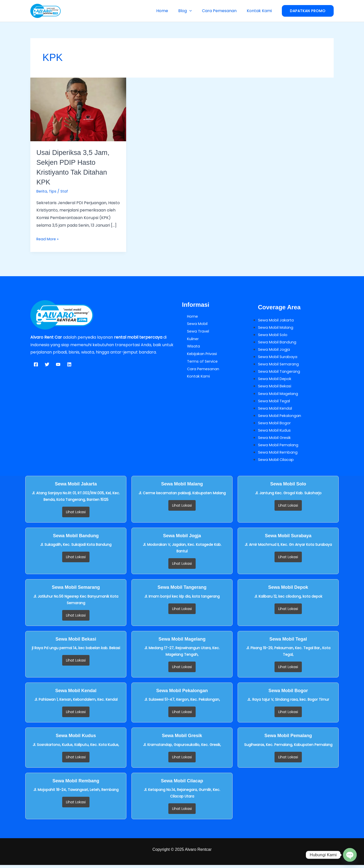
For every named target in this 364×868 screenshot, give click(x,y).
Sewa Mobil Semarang (280, 365)
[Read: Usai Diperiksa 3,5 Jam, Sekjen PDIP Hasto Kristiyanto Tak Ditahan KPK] (78, 109)
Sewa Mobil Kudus (276, 432)
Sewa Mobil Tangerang (281, 373)
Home (169, 11)
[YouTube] (58, 364)
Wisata (189, 346)
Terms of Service (199, 361)
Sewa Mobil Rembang (279, 455)
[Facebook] (36, 364)
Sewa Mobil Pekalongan (281, 418)
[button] (194, 11)
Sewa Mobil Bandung (278, 343)
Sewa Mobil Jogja (275, 350)
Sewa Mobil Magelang (280, 395)
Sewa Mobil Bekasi (276, 388)
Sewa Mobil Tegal (275, 402)
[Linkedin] (69, 364)
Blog (190, 11)
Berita (42, 191)
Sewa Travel (194, 331)
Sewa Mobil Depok (276, 380)
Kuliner (189, 339)
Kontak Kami (260, 11)
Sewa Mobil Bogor (276, 425)
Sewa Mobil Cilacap (277, 463)
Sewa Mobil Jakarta (278, 320)
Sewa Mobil (193, 324)
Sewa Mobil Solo (274, 335)
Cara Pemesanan (222, 11)
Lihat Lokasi (76, 515)
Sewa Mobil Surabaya (279, 357)
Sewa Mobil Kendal (277, 410)
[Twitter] (47, 364)
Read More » (49, 239)
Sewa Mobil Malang (277, 327)
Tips (54, 191)
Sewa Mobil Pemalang (280, 448)
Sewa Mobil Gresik (276, 440)
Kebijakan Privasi (198, 354)
